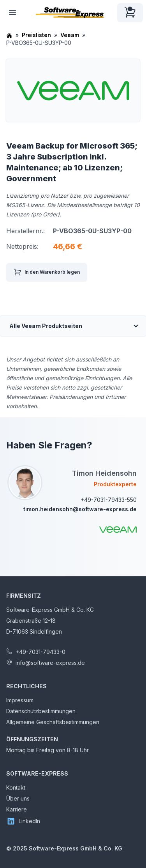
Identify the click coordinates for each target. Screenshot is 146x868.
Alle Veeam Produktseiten (46, 326)
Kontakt (16, 787)
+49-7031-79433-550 (109, 500)
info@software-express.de (50, 663)
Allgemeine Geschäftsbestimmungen (53, 722)
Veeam (70, 35)
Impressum (20, 700)
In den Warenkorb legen (47, 272)
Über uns (18, 798)
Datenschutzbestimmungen (41, 711)
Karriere (17, 809)
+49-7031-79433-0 (40, 652)
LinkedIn (23, 821)
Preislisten (36, 35)
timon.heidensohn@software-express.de (80, 509)
